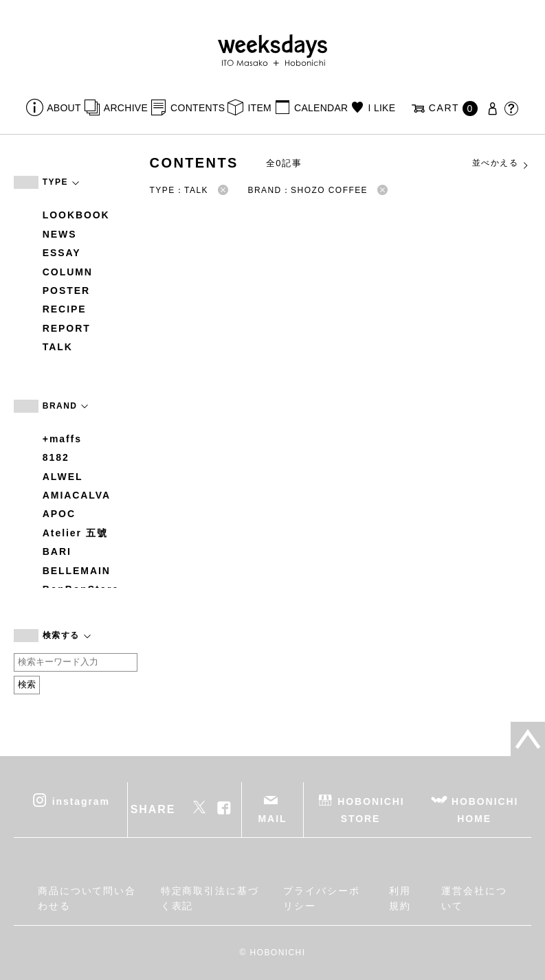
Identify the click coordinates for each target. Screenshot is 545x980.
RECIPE (65, 309)
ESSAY (62, 253)
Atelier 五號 (75, 533)
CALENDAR (321, 108)
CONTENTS (198, 108)
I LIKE (382, 108)
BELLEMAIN (77, 571)
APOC (59, 514)
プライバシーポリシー (321, 898)
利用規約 (400, 898)
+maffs (62, 439)
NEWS (60, 234)
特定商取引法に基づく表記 (210, 898)
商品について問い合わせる (87, 898)
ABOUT (64, 108)
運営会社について (474, 898)
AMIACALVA (77, 495)
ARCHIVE (126, 108)
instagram (81, 801)
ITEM (259, 108)
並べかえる (501, 163)
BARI (57, 551)
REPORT (67, 328)
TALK (58, 347)
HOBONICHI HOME (485, 809)
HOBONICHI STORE (371, 809)
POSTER (66, 290)
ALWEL (63, 477)
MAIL (273, 819)
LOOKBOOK (76, 215)
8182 (56, 457)
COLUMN (68, 272)
